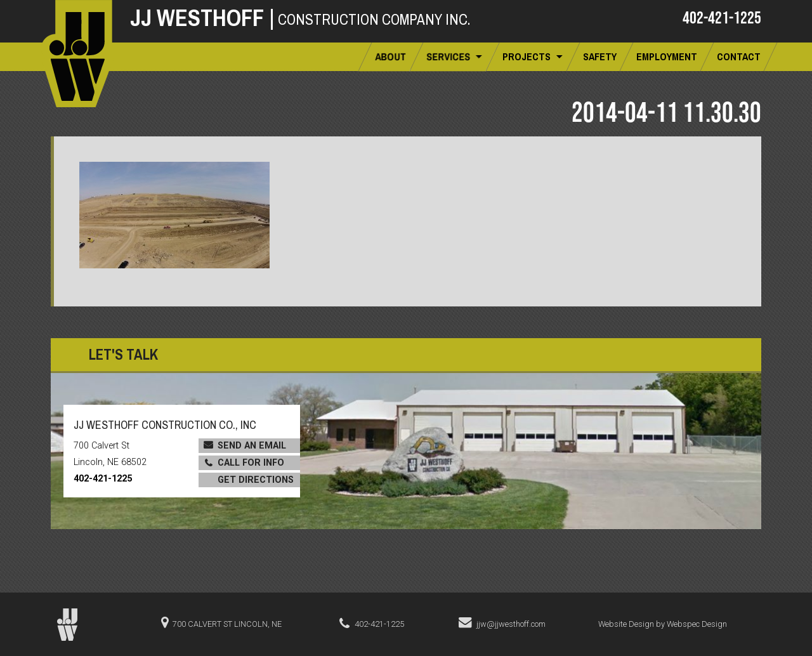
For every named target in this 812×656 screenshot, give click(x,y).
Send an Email (252, 446)
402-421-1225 (722, 17)
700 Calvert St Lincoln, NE (227, 624)
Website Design (626, 624)
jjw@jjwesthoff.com (511, 624)
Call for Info (251, 463)
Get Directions (256, 480)
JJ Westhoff (202, 18)
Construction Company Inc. (374, 19)
